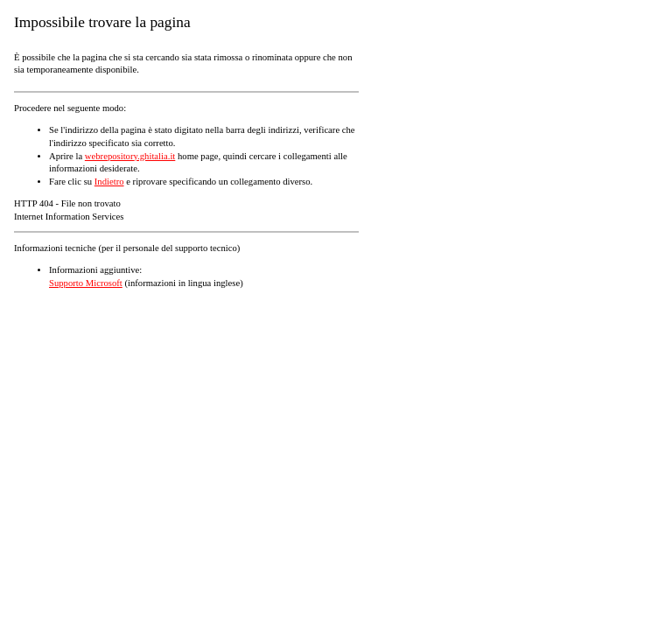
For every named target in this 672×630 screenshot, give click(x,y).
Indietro (109, 182)
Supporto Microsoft (86, 283)
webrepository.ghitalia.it (130, 156)
